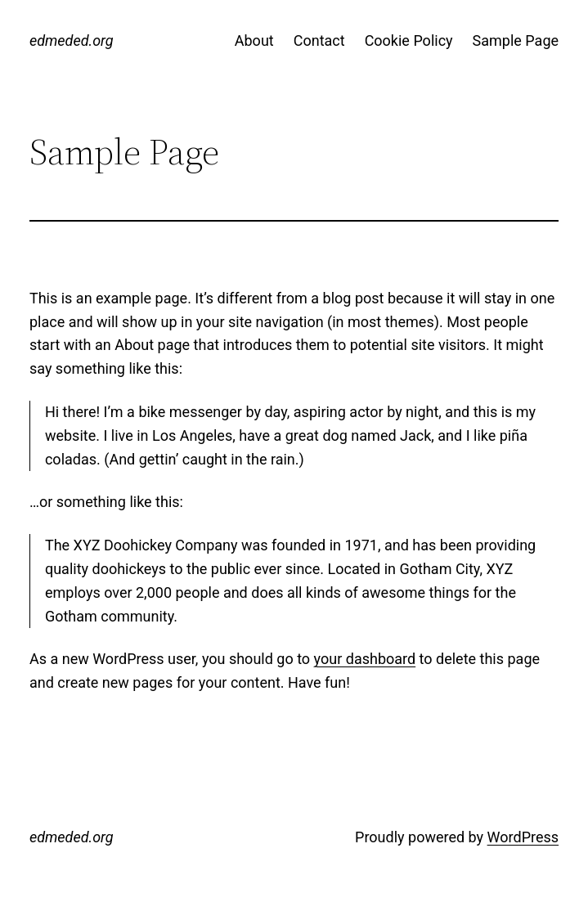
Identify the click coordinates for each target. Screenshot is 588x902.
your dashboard (365, 659)
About (254, 40)
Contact (319, 40)
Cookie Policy (409, 40)
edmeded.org (72, 40)
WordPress (523, 837)
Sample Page (516, 40)
